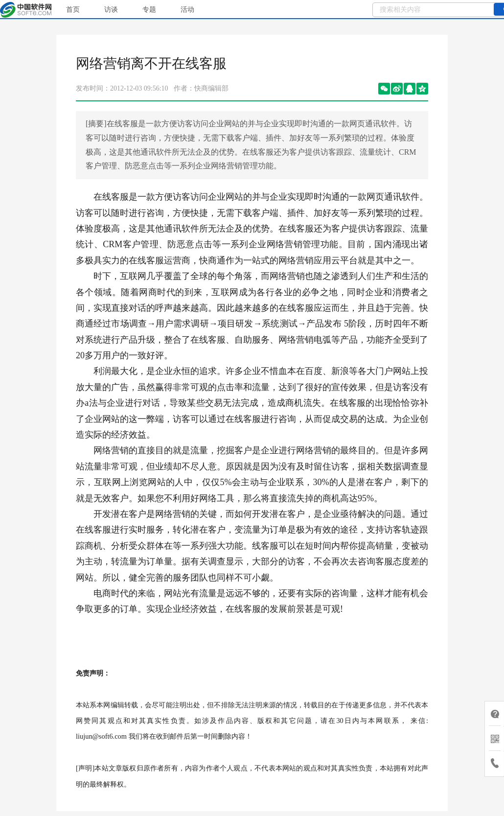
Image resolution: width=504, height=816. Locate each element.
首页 (73, 10)
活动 (187, 10)
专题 (149, 10)
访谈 (111, 10)
